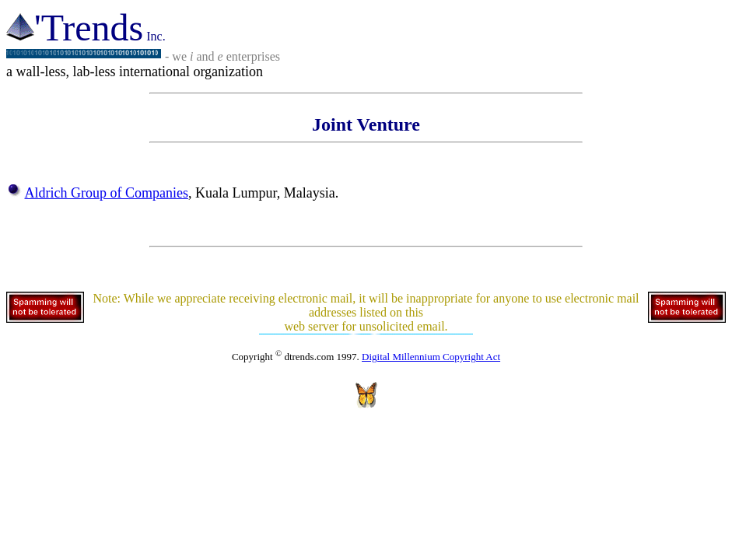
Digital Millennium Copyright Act (431, 357)
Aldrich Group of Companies (107, 193)
